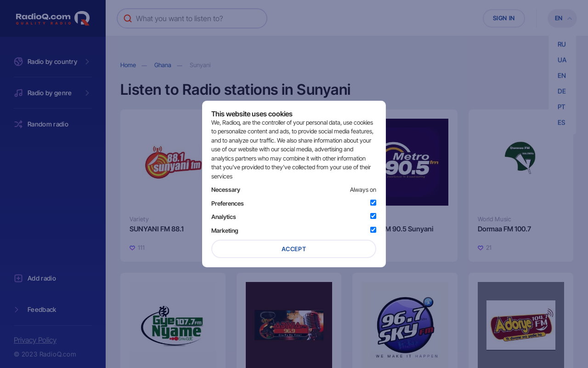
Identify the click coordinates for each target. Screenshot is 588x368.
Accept (294, 249)
